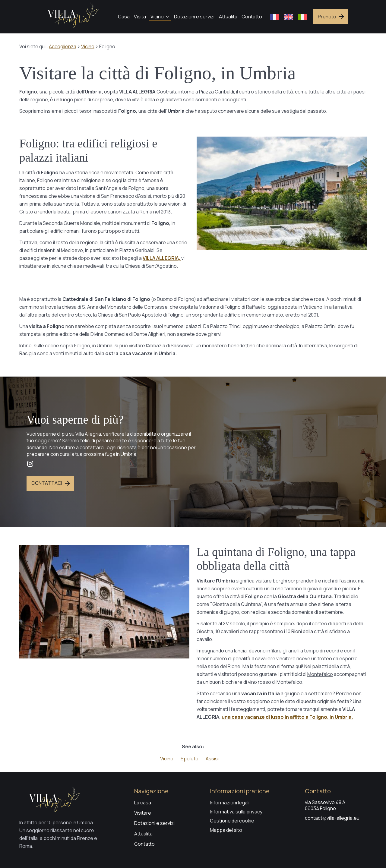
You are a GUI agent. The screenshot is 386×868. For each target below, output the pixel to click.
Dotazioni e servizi (194, 17)
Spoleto (190, 759)
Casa (124, 17)
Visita (140, 17)
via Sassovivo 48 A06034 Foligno (325, 805)
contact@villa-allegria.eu (332, 818)
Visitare (143, 813)
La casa (143, 803)
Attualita (228, 17)
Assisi (212, 759)
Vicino (157, 17)
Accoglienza (63, 46)
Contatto (252, 17)
